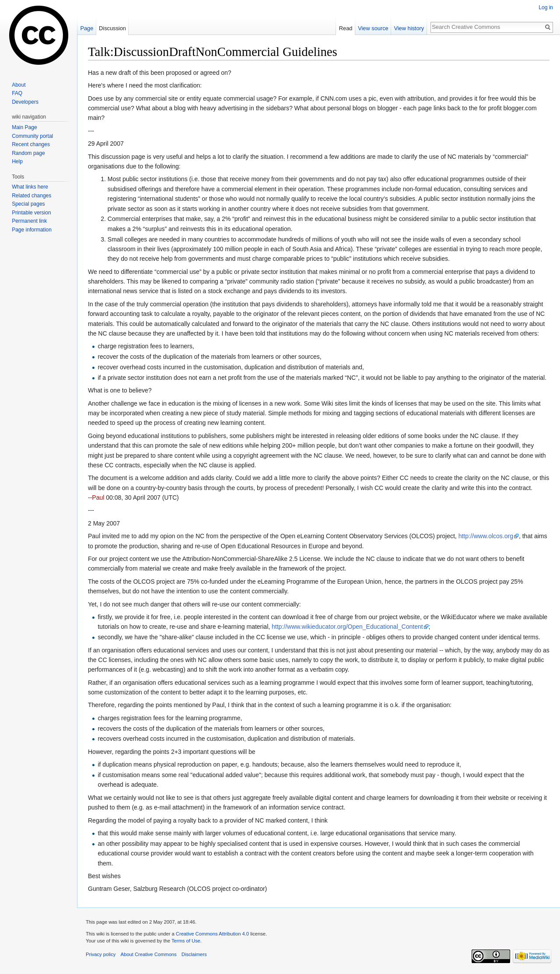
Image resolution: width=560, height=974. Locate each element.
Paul (98, 498)
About (19, 85)
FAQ (17, 93)
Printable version (31, 213)
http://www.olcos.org (486, 536)
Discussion (112, 28)
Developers (25, 102)
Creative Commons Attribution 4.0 (212, 934)
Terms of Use (186, 941)
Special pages (28, 204)
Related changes (31, 196)
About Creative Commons (149, 954)
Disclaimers (194, 954)
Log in (546, 7)
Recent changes (31, 144)
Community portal (32, 136)
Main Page (24, 127)
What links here (30, 187)
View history (409, 28)
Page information (32, 230)
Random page (28, 153)
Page (87, 28)
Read (346, 28)
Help (17, 161)
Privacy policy (101, 954)
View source (373, 28)
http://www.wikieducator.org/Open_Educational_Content (347, 627)
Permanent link (29, 221)
